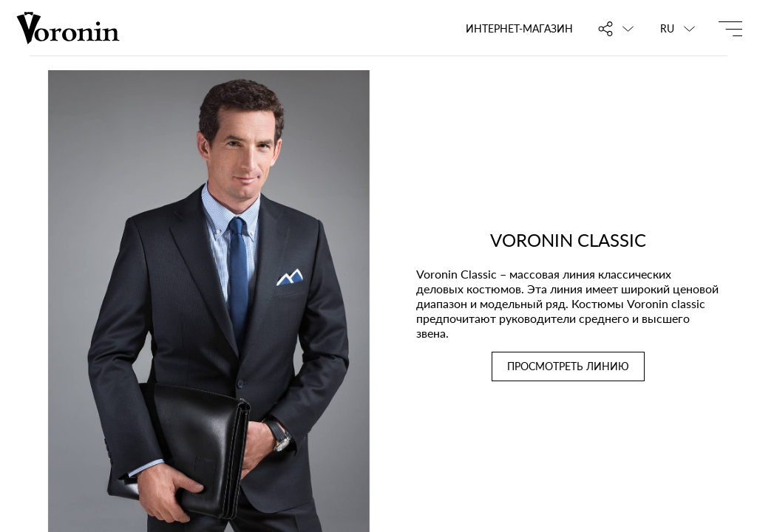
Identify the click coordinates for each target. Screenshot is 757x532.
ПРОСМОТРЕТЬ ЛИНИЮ (568, 366)
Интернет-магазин (519, 28)
